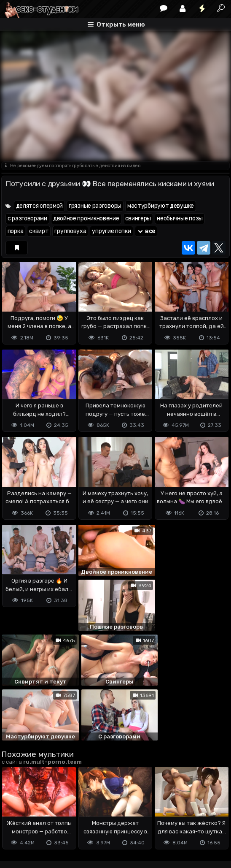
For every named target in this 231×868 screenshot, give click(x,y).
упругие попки (111, 231)
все (146, 231)
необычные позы (180, 218)
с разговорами (27, 218)
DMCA (15, 819)
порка (16, 231)
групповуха (70, 231)
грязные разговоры (95, 206)
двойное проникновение (86, 218)
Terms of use (45, 819)
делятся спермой (40, 206)
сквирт (39, 231)
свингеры (138, 218)
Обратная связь (89, 819)
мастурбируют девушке (161, 206)
